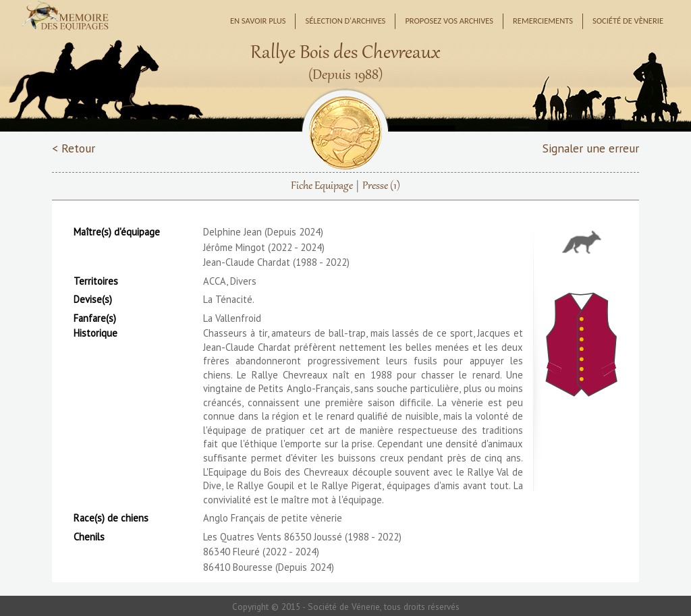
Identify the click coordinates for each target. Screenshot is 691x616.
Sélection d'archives (345, 21)
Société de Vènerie (628, 21)
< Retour (74, 148)
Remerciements (543, 21)
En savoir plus (258, 21)
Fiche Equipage (322, 186)
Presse (381, 186)
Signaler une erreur (591, 148)
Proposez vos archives (449, 21)
